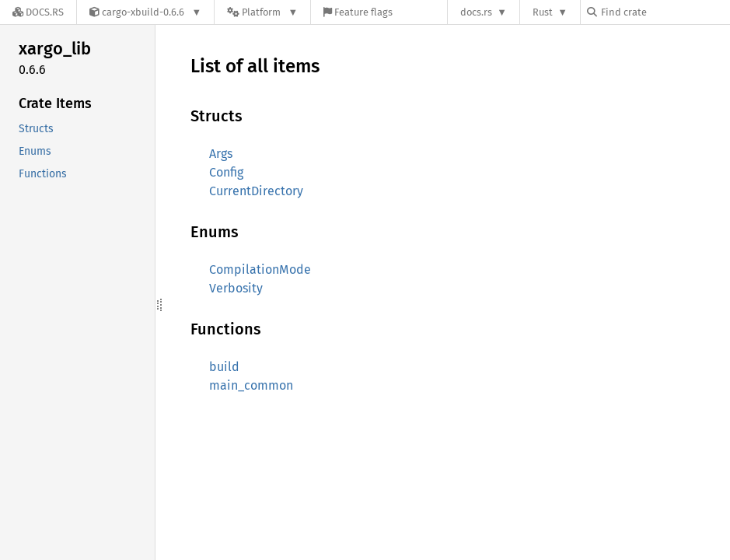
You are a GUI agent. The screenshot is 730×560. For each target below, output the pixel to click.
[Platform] (262, 12)
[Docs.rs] (38, 12)
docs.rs (476, 12)
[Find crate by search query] (665, 12)
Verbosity (236, 288)
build (224, 367)
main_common (251, 385)
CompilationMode (260, 269)
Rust (543, 12)
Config (226, 172)
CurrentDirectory (256, 191)
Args (221, 154)
